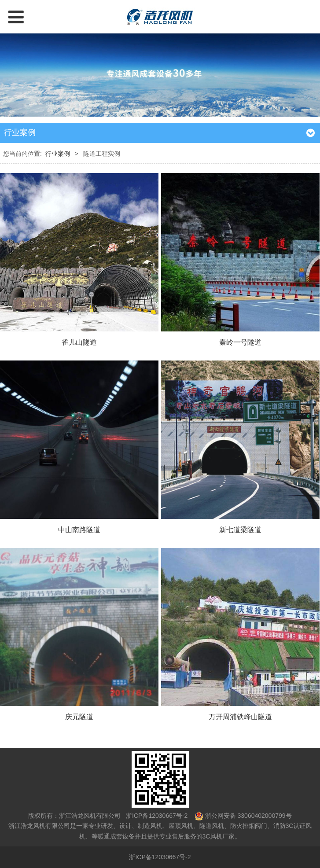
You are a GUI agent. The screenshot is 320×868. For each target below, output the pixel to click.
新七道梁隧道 (240, 530)
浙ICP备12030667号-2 (156, 816)
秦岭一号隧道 (240, 342)
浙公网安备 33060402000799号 (248, 816)
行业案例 (58, 154)
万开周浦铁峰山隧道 (240, 717)
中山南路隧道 (79, 530)
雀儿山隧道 (79, 342)
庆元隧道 (79, 717)
